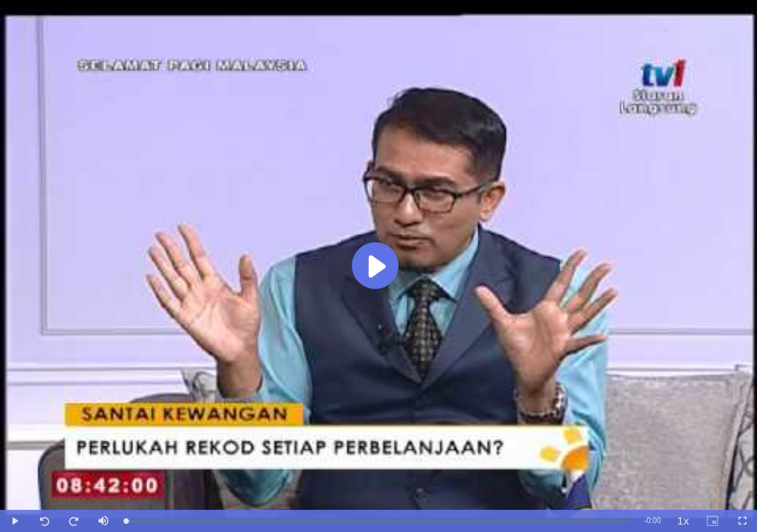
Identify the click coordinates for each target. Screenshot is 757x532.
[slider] (377, 521)
